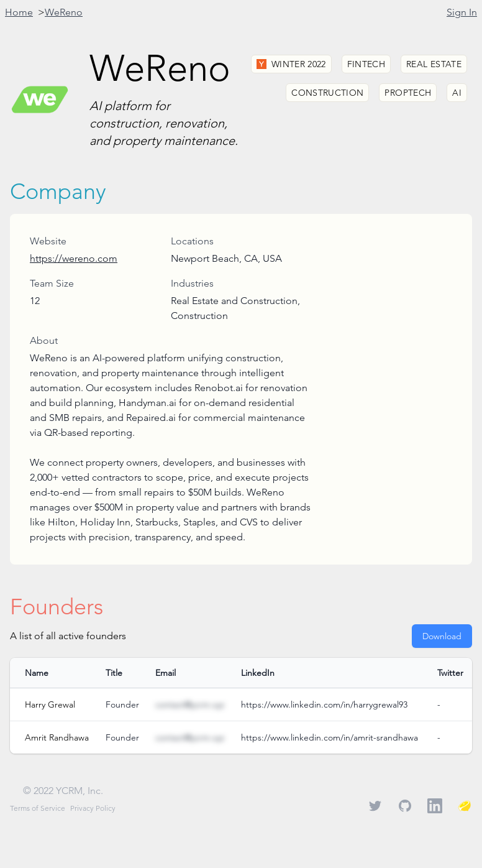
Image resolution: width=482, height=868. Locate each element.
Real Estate (434, 64)
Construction (327, 93)
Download (442, 636)
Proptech (408, 93)
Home (19, 12)
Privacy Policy (93, 808)
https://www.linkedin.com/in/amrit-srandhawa (330, 737)
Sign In (462, 12)
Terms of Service (38, 808)
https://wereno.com (74, 258)
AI (457, 93)
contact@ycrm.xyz (190, 704)
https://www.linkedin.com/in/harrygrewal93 (324, 704)
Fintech (366, 64)
